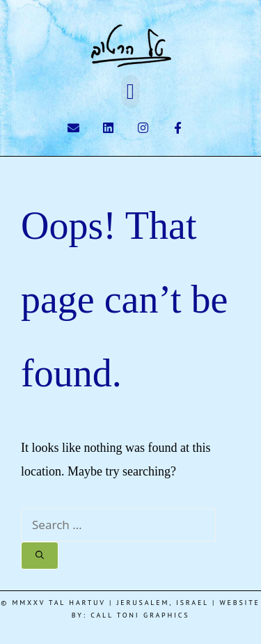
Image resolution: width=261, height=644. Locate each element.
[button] (130, 92)
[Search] (40, 556)
